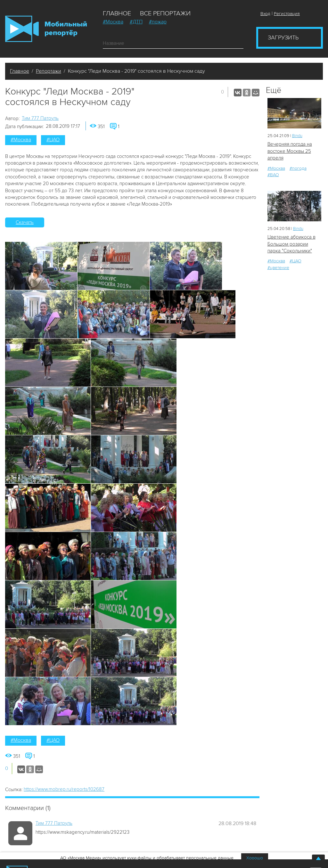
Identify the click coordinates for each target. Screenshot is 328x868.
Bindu (297, 136)
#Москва (113, 22)
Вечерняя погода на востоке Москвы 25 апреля (290, 151)
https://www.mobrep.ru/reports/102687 (64, 789)
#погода (298, 168)
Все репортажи (165, 13)
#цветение (278, 268)
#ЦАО (53, 140)
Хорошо (255, 858)
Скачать (25, 222)
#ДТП (136, 22)
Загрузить (283, 37)
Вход (265, 14)
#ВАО (273, 175)
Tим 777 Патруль (40, 118)
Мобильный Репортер (46, 29)
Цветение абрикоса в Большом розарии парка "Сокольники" (291, 244)
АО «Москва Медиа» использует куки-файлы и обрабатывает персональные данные (147, 858)
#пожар (158, 22)
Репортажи (49, 71)
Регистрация (287, 14)
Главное (117, 13)
